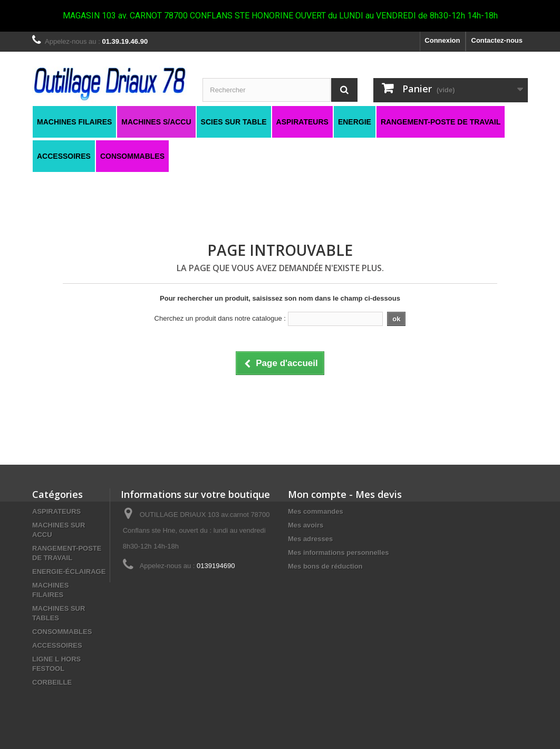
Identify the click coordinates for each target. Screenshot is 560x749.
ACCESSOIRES (57, 645)
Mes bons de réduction (325, 566)
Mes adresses (310, 539)
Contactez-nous (497, 40)
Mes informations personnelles (338, 553)
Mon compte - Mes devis (345, 494)
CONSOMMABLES (62, 632)
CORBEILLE (52, 682)
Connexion (442, 40)
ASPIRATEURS (56, 511)
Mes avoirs (306, 525)
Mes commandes (316, 511)
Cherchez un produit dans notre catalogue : (220, 318)
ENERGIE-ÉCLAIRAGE (69, 572)
